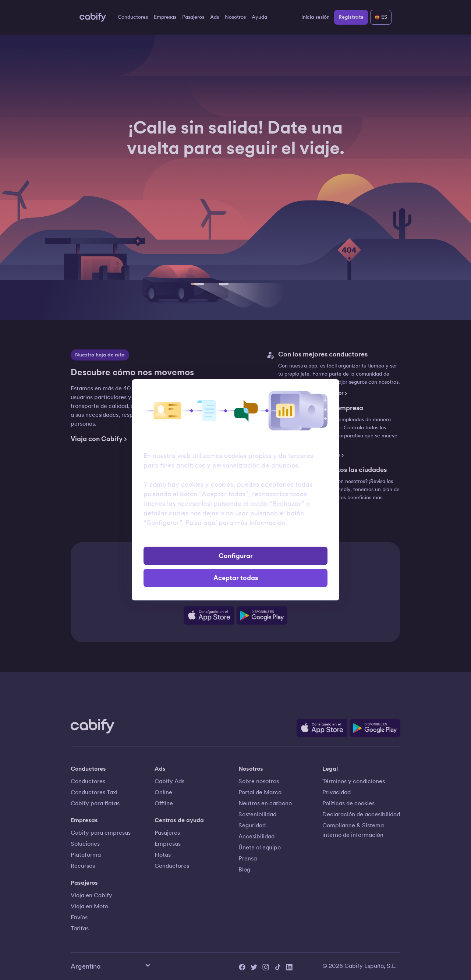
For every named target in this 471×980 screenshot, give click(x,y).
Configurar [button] (236, 556)
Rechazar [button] (236, 538)
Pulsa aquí (201, 523)
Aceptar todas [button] (236, 578)
